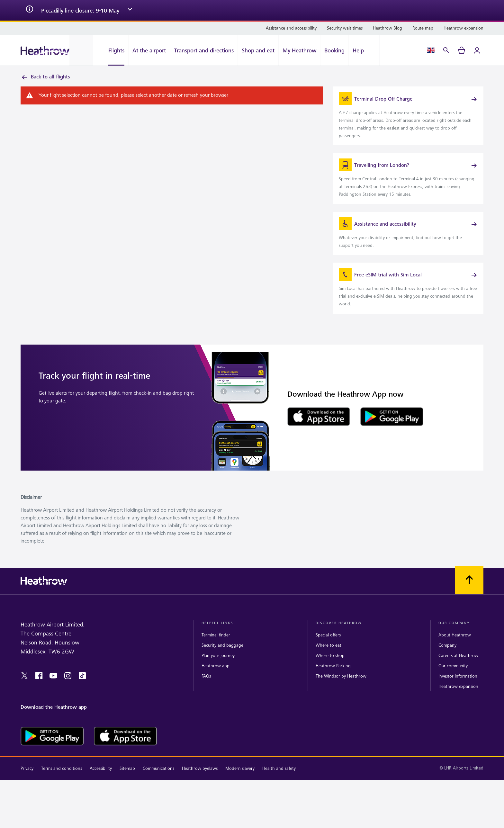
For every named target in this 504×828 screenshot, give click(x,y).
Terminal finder (216, 655)
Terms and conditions (62, 788)
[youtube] (53, 696)
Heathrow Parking (333, 686)
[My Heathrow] (299, 50)
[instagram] (68, 696)
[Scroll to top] (469, 600)
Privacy (27, 788)
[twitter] (24, 696)
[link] (408, 120)
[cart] (462, 50)
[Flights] (111, 50)
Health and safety (279, 788)
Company (447, 665)
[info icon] (30, 10)
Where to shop (330, 675)
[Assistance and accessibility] (291, 28)
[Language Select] (431, 50)
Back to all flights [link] (45, 77)
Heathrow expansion (458, 706)
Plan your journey (218, 675)
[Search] (446, 50)
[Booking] (334, 50)
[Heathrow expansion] (464, 28)
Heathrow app (216, 686)
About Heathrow (455, 655)
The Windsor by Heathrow (341, 696)
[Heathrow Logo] (45, 50)
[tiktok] (82, 696)
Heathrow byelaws (200, 788)
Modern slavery (240, 788)
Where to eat (328, 665)
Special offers (328, 655)
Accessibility (101, 788)
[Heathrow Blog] (387, 28)
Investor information (458, 696)
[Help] (364, 50)
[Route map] (423, 28)
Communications (158, 788)
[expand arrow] (130, 10)
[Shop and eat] (258, 50)
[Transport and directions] (204, 50)
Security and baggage (222, 665)
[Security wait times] (345, 28)
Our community (453, 686)
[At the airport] (149, 50)
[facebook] (39, 696)
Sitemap (127, 788)
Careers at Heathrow (458, 675)
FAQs (206, 696)
